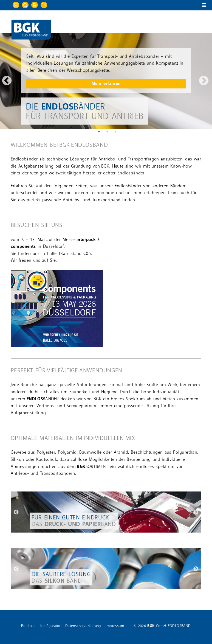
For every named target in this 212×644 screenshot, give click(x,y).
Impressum (115, 626)
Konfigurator (50, 626)
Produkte (28, 626)
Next (204, 81)
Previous (8, 81)
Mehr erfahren (106, 84)
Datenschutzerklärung (83, 626)
